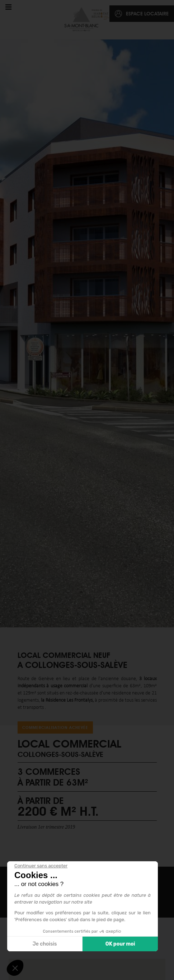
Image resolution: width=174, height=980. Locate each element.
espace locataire (147, 14)
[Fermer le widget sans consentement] (41, 866)
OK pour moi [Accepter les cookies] (120, 944)
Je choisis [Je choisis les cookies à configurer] (45, 944)
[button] (15, 968)
